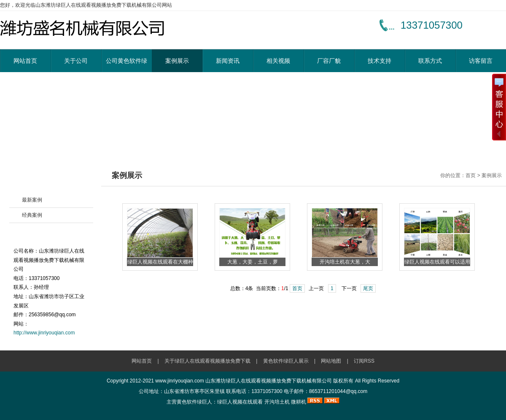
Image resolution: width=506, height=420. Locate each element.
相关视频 (278, 61)
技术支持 (379, 61)
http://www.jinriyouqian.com (44, 333)
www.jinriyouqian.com (179, 381)
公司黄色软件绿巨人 (126, 65)
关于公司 (76, 61)
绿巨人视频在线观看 (240, 402)
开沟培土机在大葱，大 (345, 262)
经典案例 (32, 215)
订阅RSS (364, 361)
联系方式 (430, 61)
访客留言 (481, 61)
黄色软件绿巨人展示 (286, 361)
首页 (297, 288)
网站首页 (25, 61)
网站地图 (331, 361)
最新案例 (32, 200)
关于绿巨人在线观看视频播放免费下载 (207, 361)
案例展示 (177, 61)
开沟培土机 (277, 402)
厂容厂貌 (329, 61)
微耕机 (299, 402)
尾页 (368, 288)
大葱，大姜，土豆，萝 (253, 262)
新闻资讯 (228, 61)
